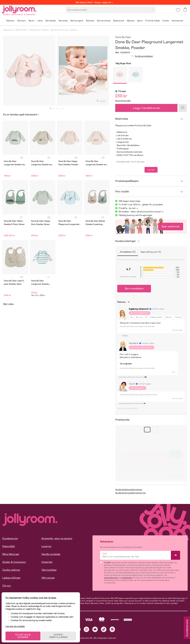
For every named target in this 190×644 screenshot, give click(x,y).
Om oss (7, 586)
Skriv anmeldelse (134, 289)
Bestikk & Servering (59, 30)
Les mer (151, 170)
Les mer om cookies (17, 624)
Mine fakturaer (11, 554)
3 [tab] (57, 109)
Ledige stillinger (11, 578)
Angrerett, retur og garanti (57, 538)
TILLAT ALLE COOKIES (24, 633)
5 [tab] (63, 109)
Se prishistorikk (123, 101)
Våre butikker (49, 570)
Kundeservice (10, 538)
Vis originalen (126, 364)
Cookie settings (11, 570)
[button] (178, 12)
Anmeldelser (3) (128, 252)
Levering (46, 546)
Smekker (74, 30)
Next (106, 71)
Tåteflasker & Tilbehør (39, 30)
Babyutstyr (8, 30)
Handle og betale (51, 554)
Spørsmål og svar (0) (151, 252)
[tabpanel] (29, 71)
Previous (6, 71)
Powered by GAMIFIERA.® (128, 409)
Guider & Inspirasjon (14, 562)
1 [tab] (51, 109)
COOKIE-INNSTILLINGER (60, 633)
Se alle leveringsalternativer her (131, 493)
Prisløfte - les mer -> (128, 208)
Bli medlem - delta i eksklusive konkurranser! (140, 212)
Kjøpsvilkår (9, 546)
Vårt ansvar (48, 578)
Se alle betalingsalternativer (129, 489)
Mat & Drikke (21, 30)
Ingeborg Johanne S (139, 309)
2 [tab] (54, 109)
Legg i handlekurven (146, 108)
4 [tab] (60, 109)
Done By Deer (123, 37)
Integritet (47, 562)
